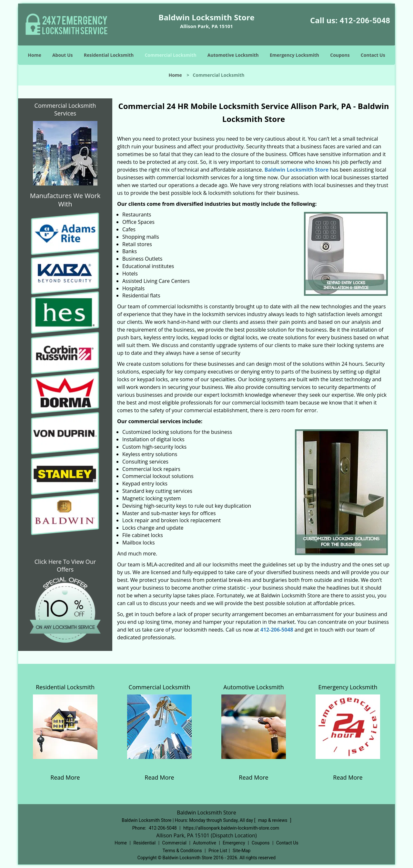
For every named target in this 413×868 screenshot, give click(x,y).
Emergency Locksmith (294, 55)
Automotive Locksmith (233, 55)
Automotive (205, 843)
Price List (218, 851)
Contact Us (373, 55)
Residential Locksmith (109, 55)
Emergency (234, 843)
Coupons (340, 55)
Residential (144, 843)
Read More (65, 777)
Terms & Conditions (182, 851)
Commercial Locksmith (170, 55)
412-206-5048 (365, 21)
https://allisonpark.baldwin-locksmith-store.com (231, 828)
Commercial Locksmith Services (65, 109)
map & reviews (273, 820)
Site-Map (242, 851)
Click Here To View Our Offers (65, 565)
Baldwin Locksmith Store (297, 170)
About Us (63, 55)
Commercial (174, 843)
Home (34, 55)
